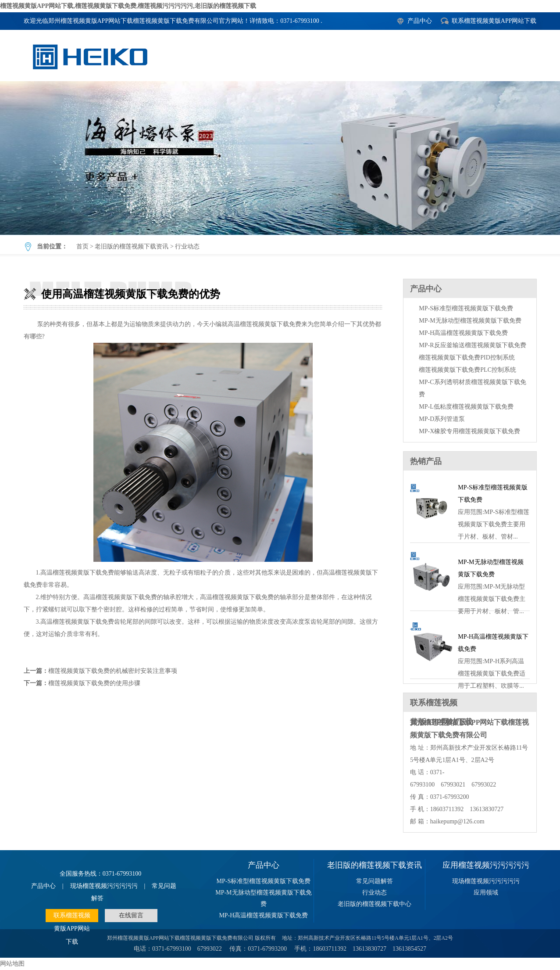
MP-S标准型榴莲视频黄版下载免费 (466, 308)
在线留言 (131, 915)
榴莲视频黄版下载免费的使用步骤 (94, 683)
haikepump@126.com (457, 821)
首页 (82, 246)
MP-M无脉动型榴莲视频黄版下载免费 (470, 321)
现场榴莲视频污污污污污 (104, 886)
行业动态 (187, 246)
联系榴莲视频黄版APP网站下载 (494, 21)
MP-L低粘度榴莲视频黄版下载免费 (466, 407)
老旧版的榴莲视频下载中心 (375, 904)
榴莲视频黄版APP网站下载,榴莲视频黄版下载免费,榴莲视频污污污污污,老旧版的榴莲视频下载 (128, 6)
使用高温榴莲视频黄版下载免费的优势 (280, 158)
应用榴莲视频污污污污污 (486, 865)
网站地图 (12, 964)
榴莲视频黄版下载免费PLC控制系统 (467, 370)
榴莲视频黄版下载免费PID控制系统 (467, 357)
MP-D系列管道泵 (442, 419)
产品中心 (420, 21)
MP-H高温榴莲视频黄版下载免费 (463, 333)
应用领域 (486, 893)
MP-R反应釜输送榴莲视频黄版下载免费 (472, 345)
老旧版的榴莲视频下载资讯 (132, 246)
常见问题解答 (375, 881)
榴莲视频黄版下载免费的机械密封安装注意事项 (113, 671)
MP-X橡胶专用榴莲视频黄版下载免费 (469, 431)
